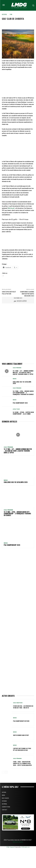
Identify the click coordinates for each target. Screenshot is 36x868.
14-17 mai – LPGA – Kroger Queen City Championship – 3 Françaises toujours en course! (23, 393)
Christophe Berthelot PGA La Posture (9, 293)
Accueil (4, 14)
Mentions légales (18, 842)
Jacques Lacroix (22, 301)
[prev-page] (3, 772)
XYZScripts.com (26, 847)
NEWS (15, 379)
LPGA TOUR (16, 409)
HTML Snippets (10, 847)
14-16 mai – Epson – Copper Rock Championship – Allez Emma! (23, 413)
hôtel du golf (11, 208)
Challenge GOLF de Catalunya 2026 (22, 383)
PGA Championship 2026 (20, 403)
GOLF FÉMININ (17, 368)
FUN (11, 14)
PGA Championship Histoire (21, 721)
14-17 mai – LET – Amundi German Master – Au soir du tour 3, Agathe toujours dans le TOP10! (23, 372)
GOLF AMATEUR (18, 703)
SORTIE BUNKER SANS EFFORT (21, 735)
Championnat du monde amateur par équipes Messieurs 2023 (27, 294)
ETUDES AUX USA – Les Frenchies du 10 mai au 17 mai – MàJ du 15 (23, 707)
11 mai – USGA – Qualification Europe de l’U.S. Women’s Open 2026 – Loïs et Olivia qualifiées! (22, 763)
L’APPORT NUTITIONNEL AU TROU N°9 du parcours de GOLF (22, 749)
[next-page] (6, 772)
